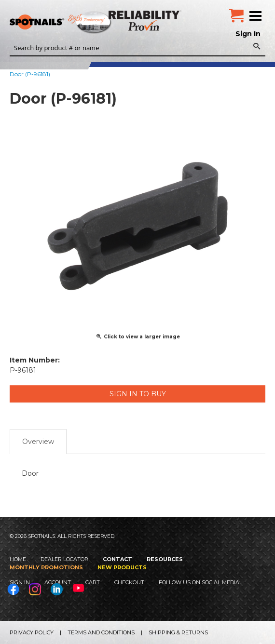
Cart (93, 582)
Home (18, 559)
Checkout (129, 582)
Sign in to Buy (138, 394)
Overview (38, 442)
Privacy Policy (32, 632)
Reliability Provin (146, 20)
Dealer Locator (64, 559)
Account (58, 582)
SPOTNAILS (72, 23)
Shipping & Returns (178, 632)
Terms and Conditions (101, 632)
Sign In (248, 34)
